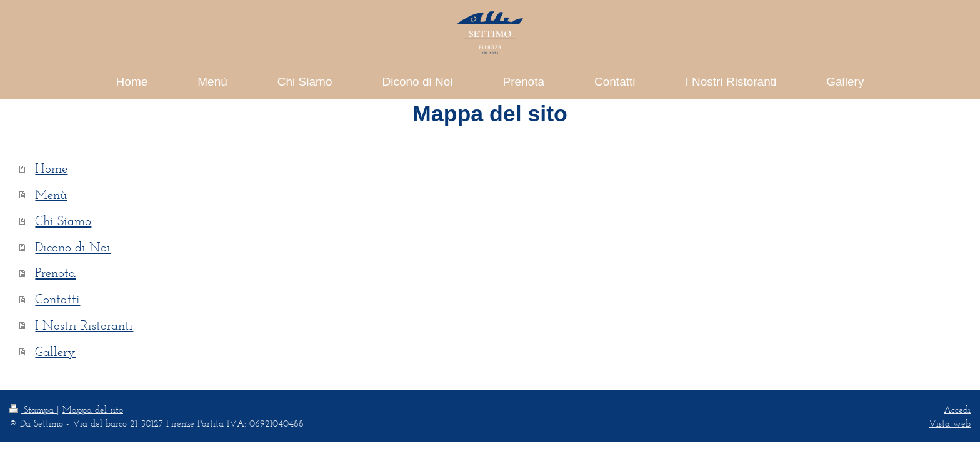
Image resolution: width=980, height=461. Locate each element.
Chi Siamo (63, 220)
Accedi (957, 409)
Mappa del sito (93, 409)
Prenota (55, 272)
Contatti (57, 299)
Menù (51, 194)
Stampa (33, 409)
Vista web (950, 423)
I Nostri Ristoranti (84, 325)
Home (51, 168)
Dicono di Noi (73, 247)
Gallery (55, 351)
